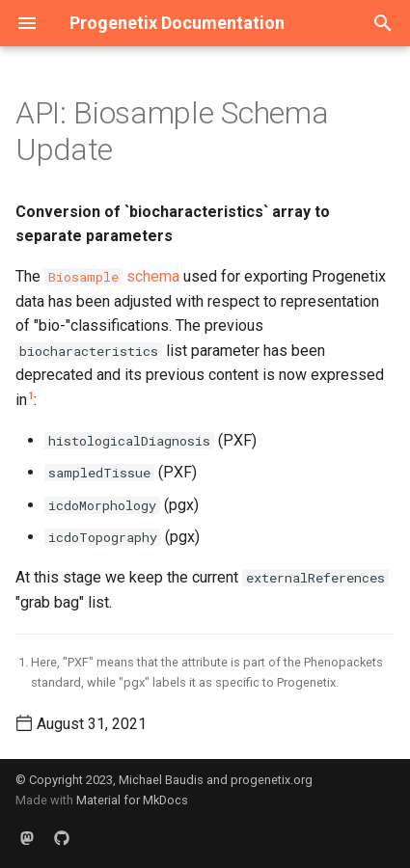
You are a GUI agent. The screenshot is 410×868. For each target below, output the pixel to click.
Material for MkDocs (132, 800)
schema (112, 276)
